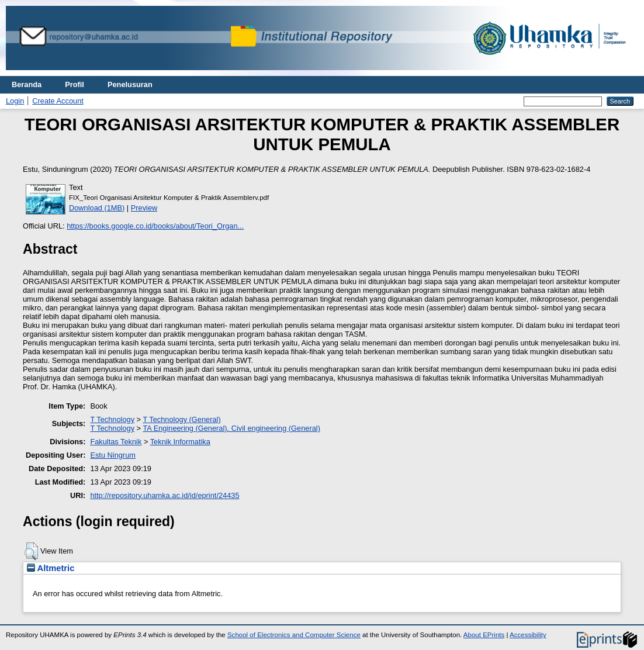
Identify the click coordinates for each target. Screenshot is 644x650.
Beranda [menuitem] (27, 84)
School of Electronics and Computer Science (294, 635)
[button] (31, 551)
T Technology (112, 419)
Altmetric (51, 568)
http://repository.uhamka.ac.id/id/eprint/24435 (165, 495)
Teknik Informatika (180, 442)
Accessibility (528, 635)
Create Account (58, 101)
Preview (144, 208)
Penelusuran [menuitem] (130, 84)
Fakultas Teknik (116, 442)
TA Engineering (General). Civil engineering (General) (231, 428)
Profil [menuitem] (75, 84)
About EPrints (484, 635)
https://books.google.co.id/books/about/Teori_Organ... (155, 226)
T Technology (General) (181, 419)
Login (15, 101)
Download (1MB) (97, 208)
